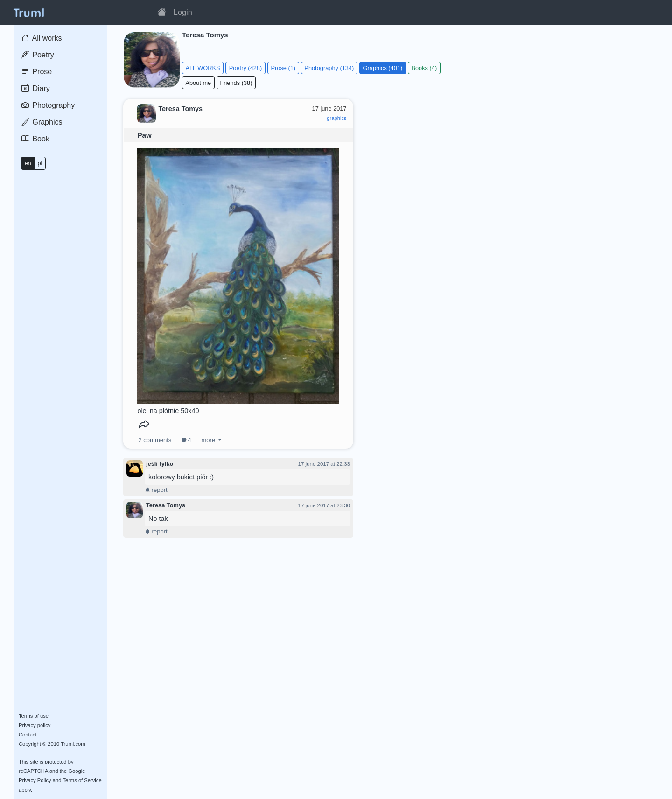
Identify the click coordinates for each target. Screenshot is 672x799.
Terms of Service (82, 780)
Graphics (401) (383, 68)
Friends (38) (236, 83)
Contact (28, 735)
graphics (336, 118)
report (156, 490)
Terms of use (34, 716)
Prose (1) (283, 68)
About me (198, 83)
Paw (144, 135)
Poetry (38, 55)
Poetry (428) (245, 68)
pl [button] (40, 163)
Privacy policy (35, 725)
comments (155, 440)
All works (42, 38)
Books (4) (424, 68)
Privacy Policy (35, 780)
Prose (37, 72)
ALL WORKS (203, 68)
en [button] (28, 163)
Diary (36, 88)
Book (35, 139)
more (208, 440)
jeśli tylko (160, 464)
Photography (48, 105)
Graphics (42, 122)
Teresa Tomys (166, 505)
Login (183, 12)
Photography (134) (329, 68)
